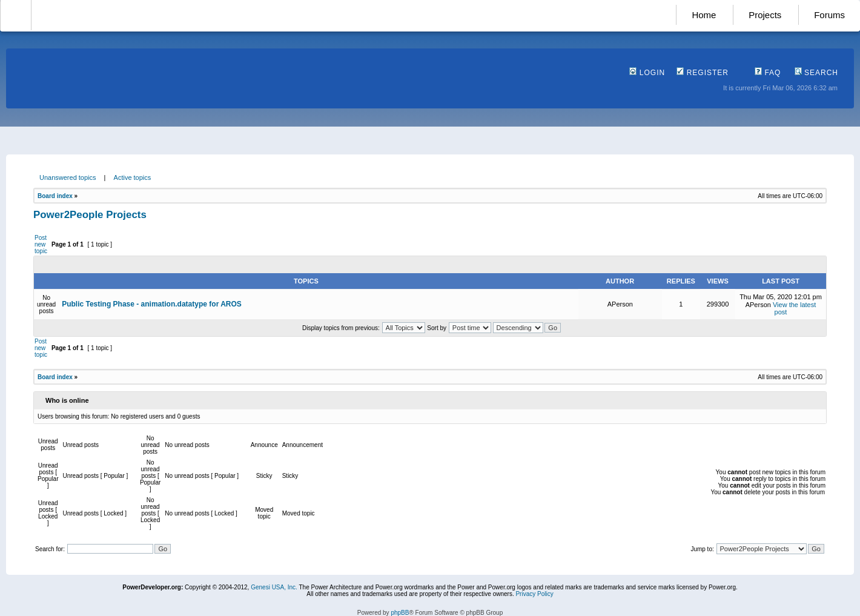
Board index (55, 196)
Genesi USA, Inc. (274, 587)
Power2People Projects (90, 215)
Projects (765, 15)
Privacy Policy (534, 594)
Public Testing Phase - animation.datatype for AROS (152, 304)
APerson (620, 304)
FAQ (768, 73)
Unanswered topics (68, 177)
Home (704, 15)
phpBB (400, 613)
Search (816, 73)
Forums (829, 15)
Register (703, 73)
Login (647, 73)
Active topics (133, 177)
